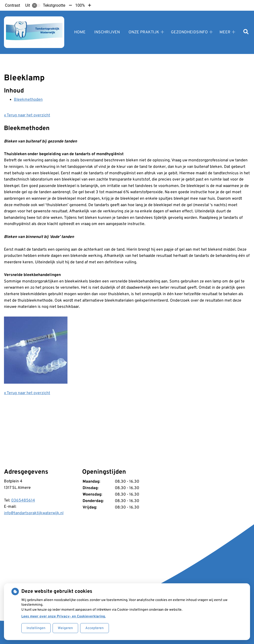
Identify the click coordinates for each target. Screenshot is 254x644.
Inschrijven (107, 32)
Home (80, 32)
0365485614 (23, 501)
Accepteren (95, 628)
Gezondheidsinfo (189, 32)
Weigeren (65, 628)
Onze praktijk (144, 32)
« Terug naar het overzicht (27, 115)
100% (80, 5)
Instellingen (36, 628)
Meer (225, 32)
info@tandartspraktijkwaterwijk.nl (34, 513)
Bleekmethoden (28, 100)
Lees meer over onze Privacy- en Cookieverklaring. (63, 617)
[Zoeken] (246, 32)
